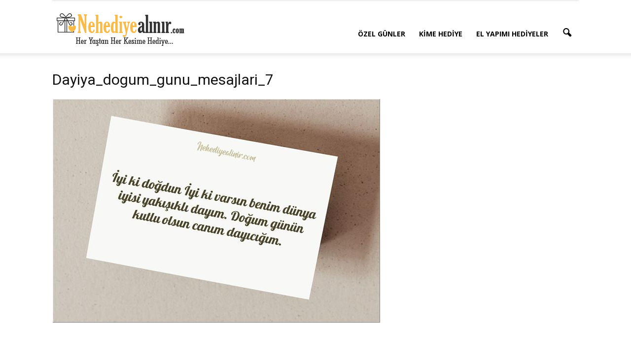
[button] (567, 33)
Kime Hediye (441, 34)
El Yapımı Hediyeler (512, 34)
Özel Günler (382, 34)
